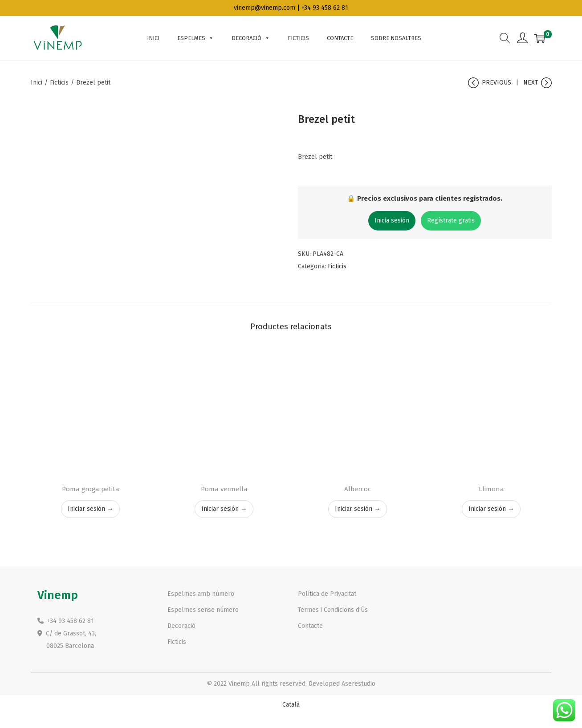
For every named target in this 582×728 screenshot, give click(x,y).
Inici (37, 83)
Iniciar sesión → (90, 509)
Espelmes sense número (203, 610)
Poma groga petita (91, 489)
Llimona (491, 489)
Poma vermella (224, 489)
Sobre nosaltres (396, 38)
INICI (153, 38)
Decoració (251, 38)
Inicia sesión (392, 220)
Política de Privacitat (327, 594)
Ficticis (298, 38)
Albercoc (358, 489)
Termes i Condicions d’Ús (333, 610)
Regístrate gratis (451, 220)
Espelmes (195, 38)
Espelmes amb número (201, 594)
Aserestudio (358, 684)
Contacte (340, 38)
